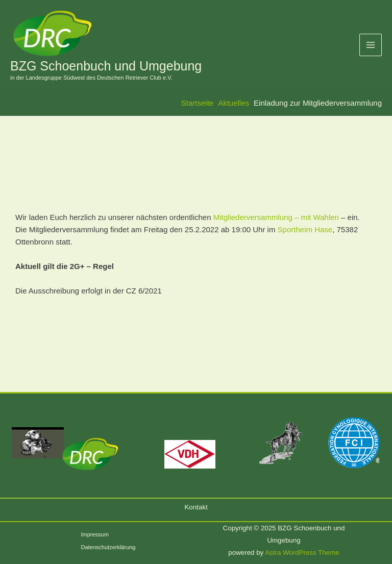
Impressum (94, 534)
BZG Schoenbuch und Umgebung (106, 66)
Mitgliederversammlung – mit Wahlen (276, 217)
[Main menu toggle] (371, 45)
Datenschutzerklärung (108, 547)
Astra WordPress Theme (302, 553)
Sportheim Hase (305, 229)
